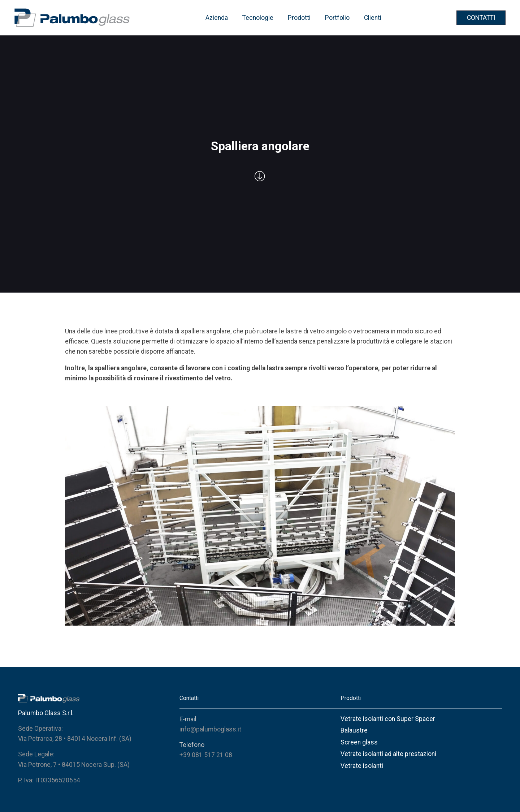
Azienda (217, 18)
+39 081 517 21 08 (206, 755)
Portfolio (337, 18)
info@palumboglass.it (210, 729)
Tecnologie (258, 18)
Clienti (373, 18)
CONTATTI (481, 18)
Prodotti (299, 18)
